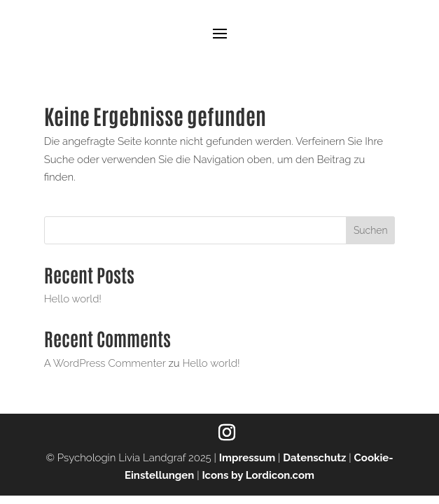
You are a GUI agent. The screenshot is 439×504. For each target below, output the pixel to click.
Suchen (371, 230)
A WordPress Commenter (105, 363)
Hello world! (73, 299)
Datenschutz (314, 458)
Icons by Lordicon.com (258, 475)
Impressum (248, 458)
